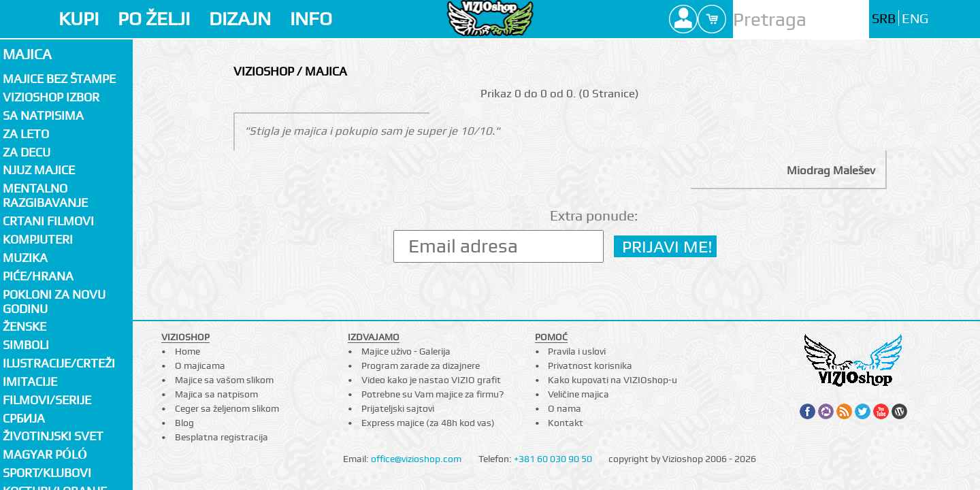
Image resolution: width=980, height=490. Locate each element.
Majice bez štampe (59, 79)
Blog (184, 423)
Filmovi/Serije (47, 400)
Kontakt (566, 423)
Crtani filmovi (48, 221)
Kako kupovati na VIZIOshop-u (612, 380)
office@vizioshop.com (416, 459)
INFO (311, 19)
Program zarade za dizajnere (421, 365)
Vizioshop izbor (51, 97)
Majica (27, 54)
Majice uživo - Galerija (406, 351)
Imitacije (30, 381)
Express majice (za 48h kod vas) (428, 423)
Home (187, 351)
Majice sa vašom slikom (224, 380)
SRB (884, 19)
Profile (683, 19)
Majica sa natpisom (216, 394)
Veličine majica (578, 394)
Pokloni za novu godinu (54, 301)
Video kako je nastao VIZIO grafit (431, 380)
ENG (915, 19)
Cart (712, 19)
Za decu (27, 152)
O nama (565, 408)
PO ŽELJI (154, 19)
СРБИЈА (24, 418)
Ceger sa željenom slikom (227, 408)
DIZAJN (240, 19)
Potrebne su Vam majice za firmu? (432, 394)
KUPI (79, 19)
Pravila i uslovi (577, 351)
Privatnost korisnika (590, 365)
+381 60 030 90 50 (553, 459)
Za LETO (26, 134)
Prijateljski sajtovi (398, 408)
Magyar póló (45, 454)
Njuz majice (39, 170)
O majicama (200, 365)
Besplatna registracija (222, 437)
